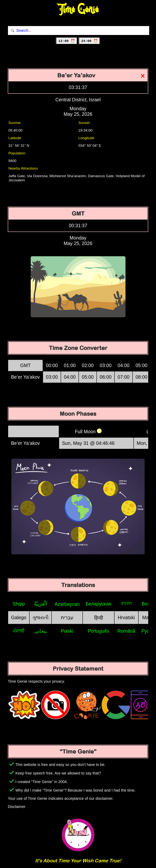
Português (99, 631)
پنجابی (40, 631)
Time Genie (78, 10)
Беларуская (98, 604)
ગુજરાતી (40, 617)
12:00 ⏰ (67, 41)
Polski (67, 631)
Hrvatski (126, 617)
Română (126, 631)
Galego (19, 617)
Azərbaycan (67, 604)
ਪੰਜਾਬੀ (19, 631)
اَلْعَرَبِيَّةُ (40, 604)
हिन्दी (99, 618)
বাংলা (126, 603)
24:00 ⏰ (89, 41)
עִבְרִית (67, 617)
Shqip (19, 604)
